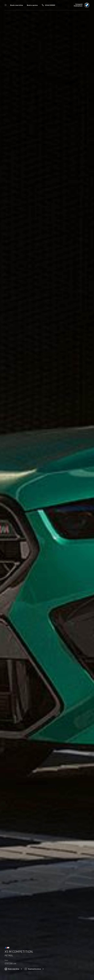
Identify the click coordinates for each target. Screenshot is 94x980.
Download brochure (34, 969)
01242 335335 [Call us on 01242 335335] (50, 5)
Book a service (32, 5)
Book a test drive (17, 5)
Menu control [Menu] (6, 5)
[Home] (82, 5)
